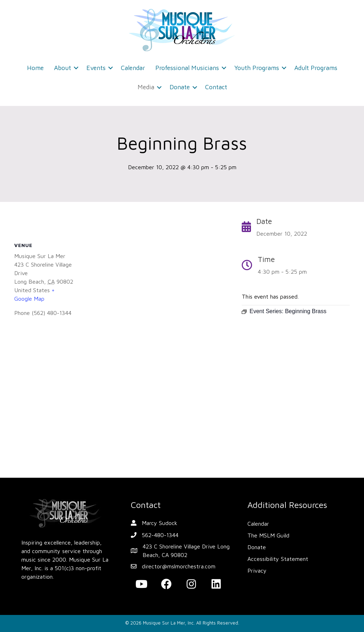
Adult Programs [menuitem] (316, 68)
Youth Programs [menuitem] (257, 68)
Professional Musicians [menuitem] (187, 68)
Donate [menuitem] (180, 87)
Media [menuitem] (146, 87)
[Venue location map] (121, 399)
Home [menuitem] (35, 68)
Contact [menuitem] (216, 87)
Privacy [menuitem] (257, 571)
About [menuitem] (63, 68)
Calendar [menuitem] (133, 68)
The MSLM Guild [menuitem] (268, 535)
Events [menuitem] (96, 68)
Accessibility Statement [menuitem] (278, 559)
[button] (76, 68)
